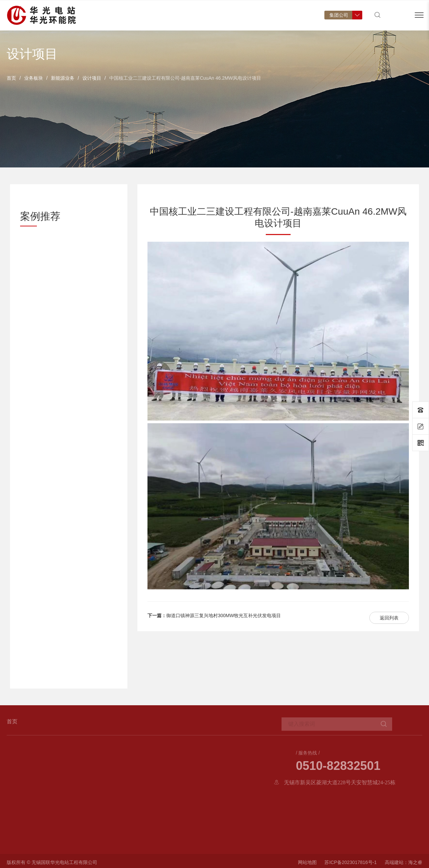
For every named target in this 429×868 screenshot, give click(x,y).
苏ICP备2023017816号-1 (351, 865)
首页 (11, 78)
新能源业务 (63, 78)
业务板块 (34, 78)
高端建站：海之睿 (404, 865)
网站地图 (307, 865)
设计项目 (92, 78)
